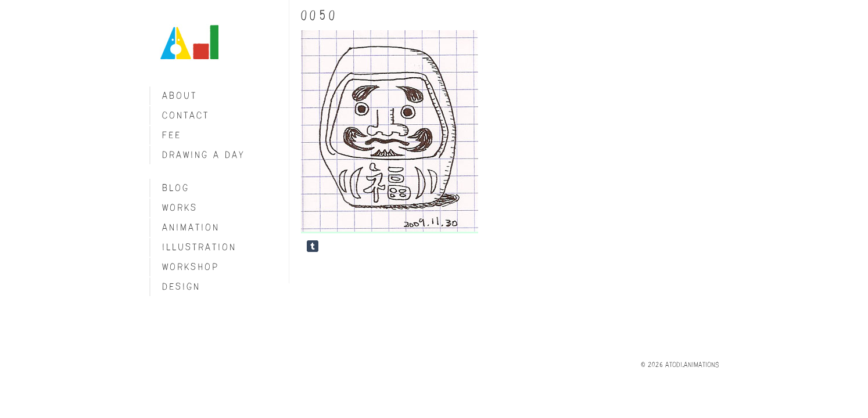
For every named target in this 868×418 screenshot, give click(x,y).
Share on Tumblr (313, 246)
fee (172, 135)
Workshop (191, 267)
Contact (186, 115)
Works (180, 208)
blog (176, 188)
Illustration (199, 247)
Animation (191, 227)
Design (181, 287)
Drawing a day (204, 155)
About (180, 96)
